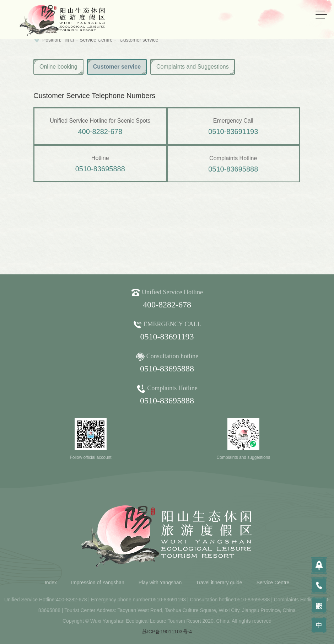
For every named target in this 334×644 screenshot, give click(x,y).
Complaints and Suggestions (193, 67)
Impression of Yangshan (98, 583)
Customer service (139, 40)
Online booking (58, 67)
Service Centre (96, 40)
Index (51, 583)
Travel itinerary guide (219, 583)
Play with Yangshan (160, 583)
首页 (70, 40)
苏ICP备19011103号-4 (167, 632)
